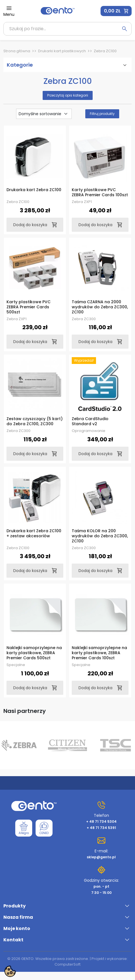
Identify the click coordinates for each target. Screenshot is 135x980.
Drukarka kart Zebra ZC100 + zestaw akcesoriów (34, 533)
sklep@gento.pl (101, 857)
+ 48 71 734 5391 (101, 828)
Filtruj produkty (102, 114)
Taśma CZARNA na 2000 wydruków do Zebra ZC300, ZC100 (100, 307)
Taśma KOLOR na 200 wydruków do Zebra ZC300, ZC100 (100, 536)
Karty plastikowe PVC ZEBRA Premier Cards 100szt (100, 192)
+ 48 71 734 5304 (101, 821)
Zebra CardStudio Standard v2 (90, 421)
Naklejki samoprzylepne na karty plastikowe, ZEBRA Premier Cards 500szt (34, 653)
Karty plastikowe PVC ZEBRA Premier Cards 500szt (29, 307)
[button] (116, 11)
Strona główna (17, 51)
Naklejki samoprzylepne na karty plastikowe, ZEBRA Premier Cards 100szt (99, 653)
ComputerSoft (67, 964)
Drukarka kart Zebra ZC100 (34, 190)
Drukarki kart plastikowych (62, 51)
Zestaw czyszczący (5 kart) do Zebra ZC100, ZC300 (35, 421)
